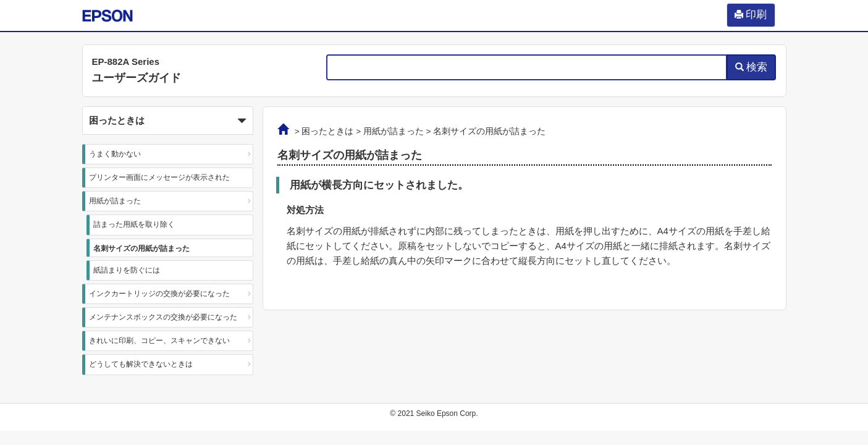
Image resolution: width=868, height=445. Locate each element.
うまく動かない (115, 154)
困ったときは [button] (168, 121)
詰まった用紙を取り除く (134, 224)
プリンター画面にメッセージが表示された (159, 177)
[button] (168, 121)
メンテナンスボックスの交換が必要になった (163, 317)
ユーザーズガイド (137, 78)
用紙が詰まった (115, 201)
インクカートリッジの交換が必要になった (159, 294)
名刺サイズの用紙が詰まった (141, 248)
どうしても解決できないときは (141, 364)
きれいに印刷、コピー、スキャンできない (159, 341)
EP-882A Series (126, 61)
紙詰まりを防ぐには (127, 270)
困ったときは (327, 131)
